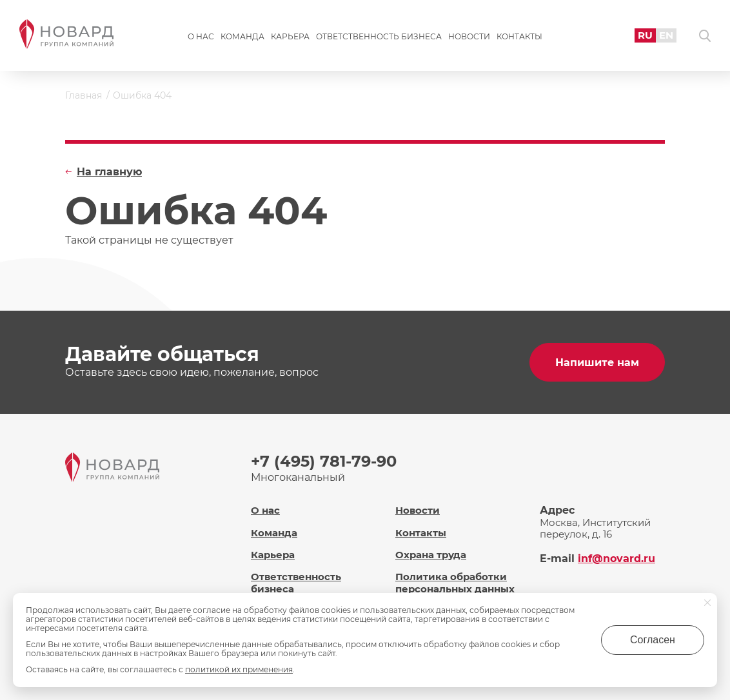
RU (645, 35)
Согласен (653, 640)
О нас (201, 36)
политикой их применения (239, 669)
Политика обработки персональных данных (455, 583)
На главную (109, 172)
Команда (242, 36)
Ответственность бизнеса (379, 36)
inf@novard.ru (617, 559)
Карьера (290, 36)
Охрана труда (431, 555)
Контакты (519, 36)
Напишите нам (597, 363)
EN (666, 35)
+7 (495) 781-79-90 (324, 461)
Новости (469, 36)
